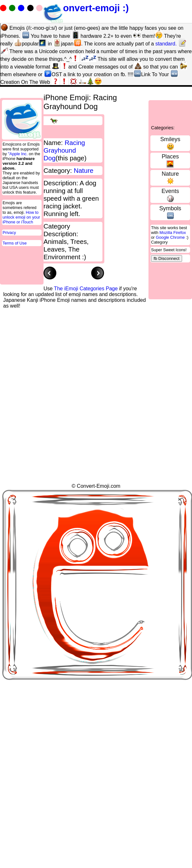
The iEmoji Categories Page (86, 289)
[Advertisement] (60, 369)
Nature (170, 174)
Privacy (9, 233)
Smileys (170, 139)
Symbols (170, 208)
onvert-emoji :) (86, 8)
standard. (166, 44)
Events (170, 191)
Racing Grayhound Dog (64, 150)
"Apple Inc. (18, 154)
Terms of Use (15, 243)
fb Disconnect (167, 258)
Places (170, 157)
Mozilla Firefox (173, 233)
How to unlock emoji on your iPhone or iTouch (21, 217)
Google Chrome (170, 237)
